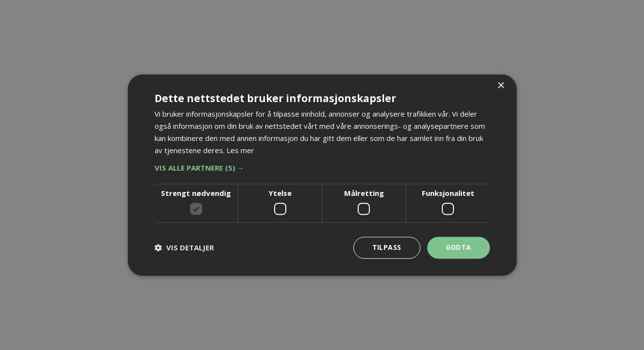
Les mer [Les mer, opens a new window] (240, 150)
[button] (322, 168)
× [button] (501, 86)
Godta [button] (459, 247)
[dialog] (322, 175)
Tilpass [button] (387, 247)
